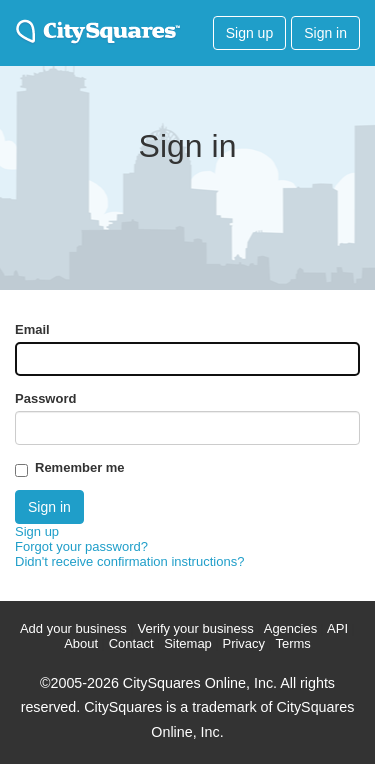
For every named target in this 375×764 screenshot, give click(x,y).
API (337, 628)
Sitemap (188, 643)
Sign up (249, 33)
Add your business (73, 628)
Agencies (290, 628)
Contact (131, 643)
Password (45, 398)
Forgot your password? (81, 546)
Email (32, 329)
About (81, 643)
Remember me (80, 467)
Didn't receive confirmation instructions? (129, 561)
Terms (292, 643)
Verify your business (195, 628)
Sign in (325, 33)
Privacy (243, 643)
